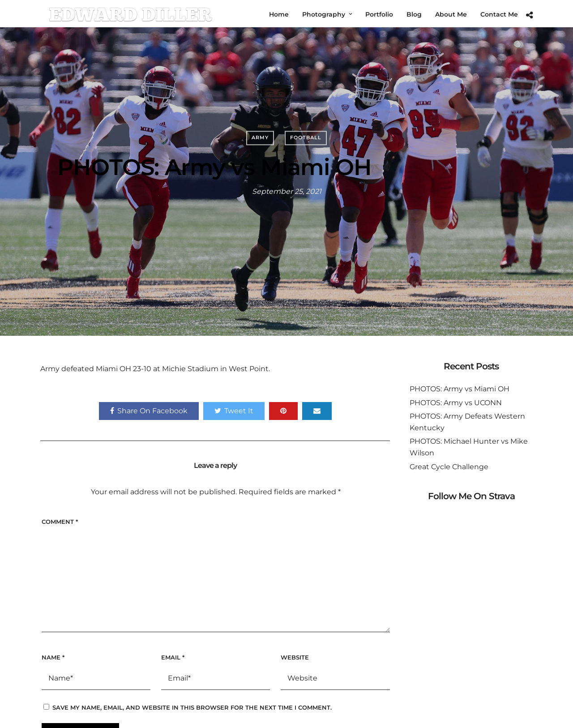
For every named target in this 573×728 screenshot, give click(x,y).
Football (306, 137)
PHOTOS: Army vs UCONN (456, 403)
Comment (60, 522)
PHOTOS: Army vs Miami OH (460, 389)
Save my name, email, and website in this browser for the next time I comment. (192, 707)
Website (295, 657)
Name (53, 657)
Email (173, 657)
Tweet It (234, 411)
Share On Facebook (149, 411)
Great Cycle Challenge (449, 467)
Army (260, 137)
